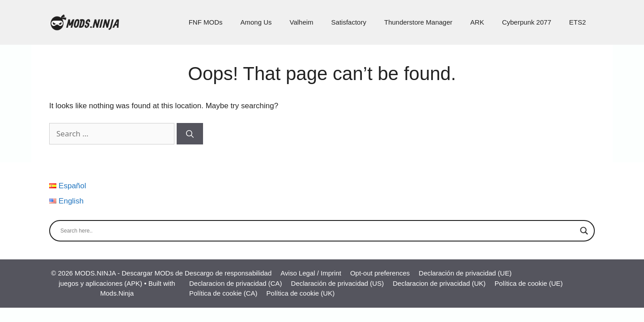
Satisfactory (349, 22)
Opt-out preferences (380, 273)
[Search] (190, 134)
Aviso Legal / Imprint (311, 273)
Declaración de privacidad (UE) (465, 273)
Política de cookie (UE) (529, 283)
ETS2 (577, 22)
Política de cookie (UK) (301, 293)
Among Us (256, 22)
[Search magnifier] (584, 231)
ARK (477, 22)
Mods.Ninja (117, 293)
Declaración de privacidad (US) (338, 283)
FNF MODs (206, 22)
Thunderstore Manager (418, 22)
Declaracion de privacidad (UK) (439, 283)
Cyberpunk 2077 (526, 22)
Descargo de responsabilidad (228, 273)
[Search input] (318, 231)
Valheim (302, 22)
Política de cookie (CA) (223, 293)
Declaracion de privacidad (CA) (236, 283)
